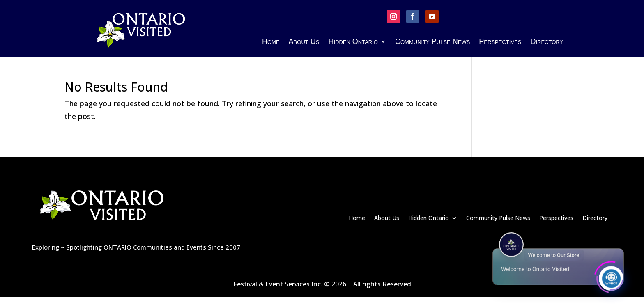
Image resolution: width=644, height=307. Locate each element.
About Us (304, 42)
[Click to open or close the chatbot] (611, 277)
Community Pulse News (432, 42)
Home (271, 42)
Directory (547, 42)
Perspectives (500, 42)
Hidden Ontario (353, 42)
